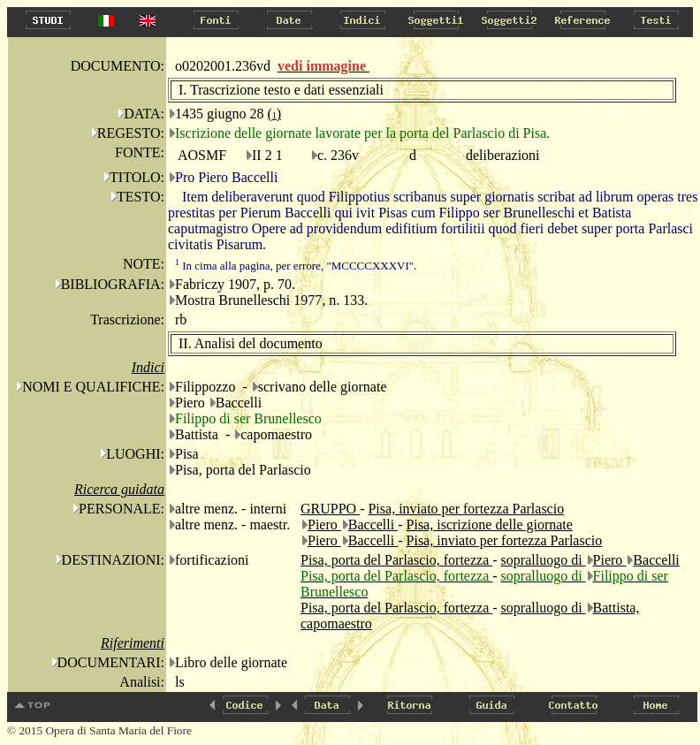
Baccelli (373, 525)
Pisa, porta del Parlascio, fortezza (396, 560)
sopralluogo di (544, 560)
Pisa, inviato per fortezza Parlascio (466, 509)
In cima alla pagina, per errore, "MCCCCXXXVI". (296, 266)
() (274, 114)
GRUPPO (330, 509)
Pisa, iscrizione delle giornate (490, 525)
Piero (324, 525)
